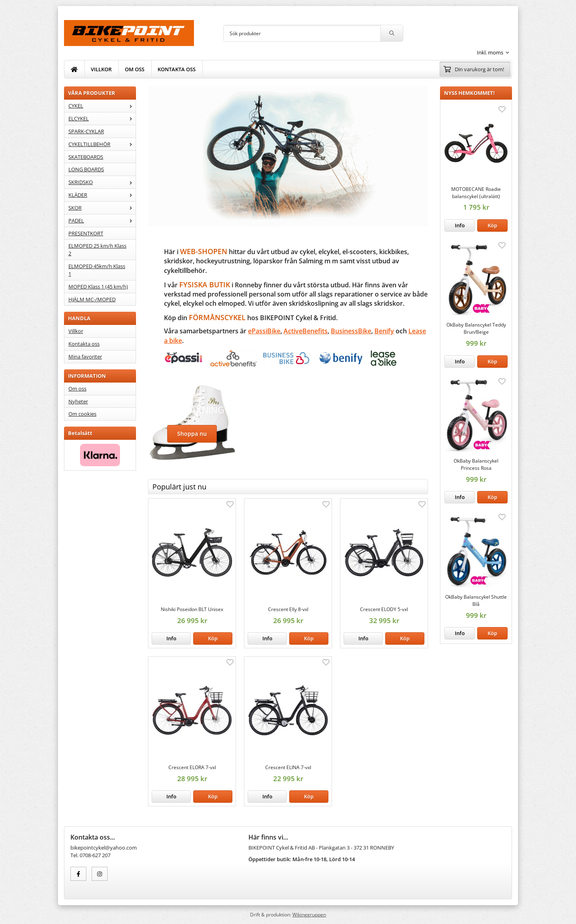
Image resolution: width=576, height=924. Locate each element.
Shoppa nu (192, 434)
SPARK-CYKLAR (86, 131)
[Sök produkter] (302, 33)
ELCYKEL (102, 118)
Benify (384, 331)
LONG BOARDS (86, 169)
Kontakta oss (84, 344)
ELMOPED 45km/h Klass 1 (97, 270)
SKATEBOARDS (86, 157)
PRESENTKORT (86, 233)
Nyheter (78, 401)
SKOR (102, 208)
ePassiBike (264, 331)
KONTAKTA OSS (177, 69)
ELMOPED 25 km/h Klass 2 (97, 250)
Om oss (77, 389)
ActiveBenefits (306, 331)
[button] (492, 225)
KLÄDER (102, 195)
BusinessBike (351, 331)
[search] (392, 33)
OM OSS (135, 69)
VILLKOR (101, 69)
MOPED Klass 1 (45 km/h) (98, 287)
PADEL (102, 220)
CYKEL (102, 106)
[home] (74, 69)
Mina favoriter (85, 357)
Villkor (76, 331)
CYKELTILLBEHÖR (102, 144)
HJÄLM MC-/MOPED (92, 299)
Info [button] (460, 225)
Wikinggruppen (309, 914)
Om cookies (82, 414)
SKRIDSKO (102, 182)
